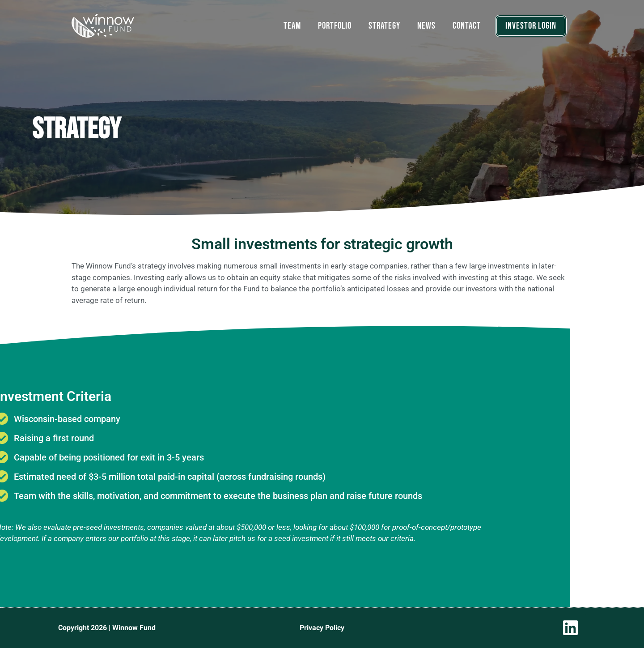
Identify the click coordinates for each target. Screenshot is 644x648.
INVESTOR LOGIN (531, 26)
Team (292, 26)
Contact (467, 26)
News (426, 26)
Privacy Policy (322, 628)
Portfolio (335, 26)
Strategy (384, 26)
